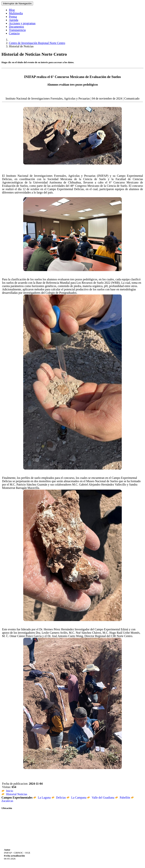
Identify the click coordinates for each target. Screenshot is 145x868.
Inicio (7, 791)
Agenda (14, 20)
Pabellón (123, 798)
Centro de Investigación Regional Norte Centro (37, 43)
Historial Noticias (14, 794)
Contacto (14, 33)
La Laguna (42, 798)
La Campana (76, 798)
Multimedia (16, 13)
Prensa (13, 17)
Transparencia (17, 30)
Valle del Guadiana (101, 798)
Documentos (16, 27)
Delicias (59, 798)
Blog (12, 10)
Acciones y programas (22, 23)
